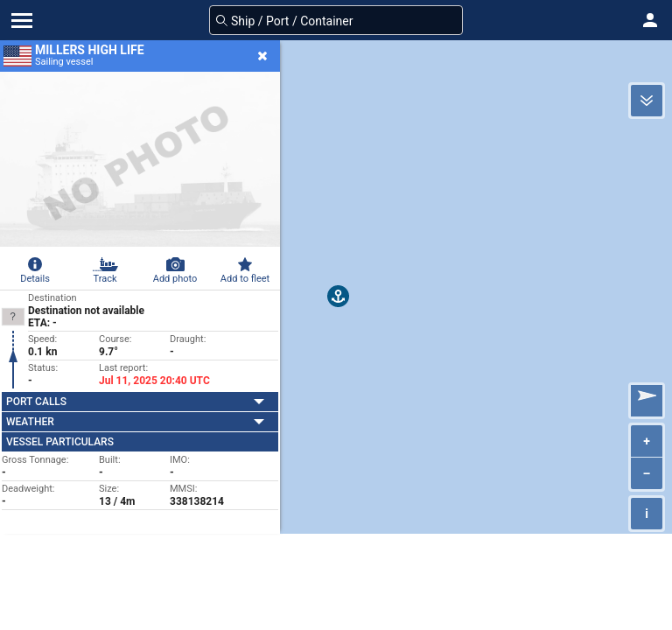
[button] (650, 20)
